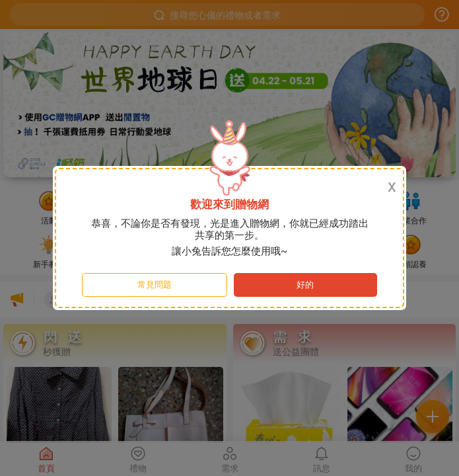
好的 (305, 285)
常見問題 (155, 285)
